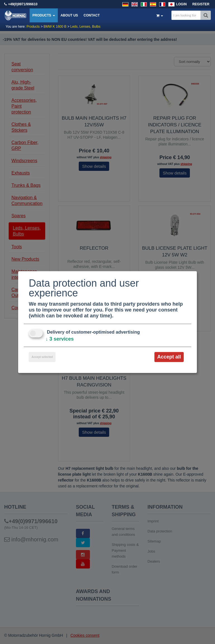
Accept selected (42, 357)
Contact (92, 15)
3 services (60, 339)
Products (44, 15)
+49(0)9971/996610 (23, 4)
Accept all (169, 357)
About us (69, 15)
